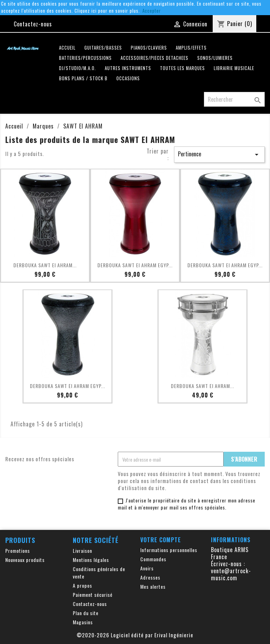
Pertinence (219, 154)
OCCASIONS (128, 78)
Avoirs (147, 568)
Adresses (150, 577)
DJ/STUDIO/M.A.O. (78, 68)
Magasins (83, 622)
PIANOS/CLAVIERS (149, 48)
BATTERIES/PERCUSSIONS (85, 58)
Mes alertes (153, 586)
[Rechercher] (234, 99)
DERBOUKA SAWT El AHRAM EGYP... (135, 265)
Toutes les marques (182, 68)
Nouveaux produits (25, 560)
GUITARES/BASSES (103, 48)
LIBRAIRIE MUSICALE (234, 68)
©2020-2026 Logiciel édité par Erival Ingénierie (135, 635)
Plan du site (86, 613)
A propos (82, 585)
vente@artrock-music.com (231, 574)
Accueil (67, 48)
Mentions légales (91, 560)
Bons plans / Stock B (83, 78)
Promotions (18, 551)
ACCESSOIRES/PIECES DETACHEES (155, 58)
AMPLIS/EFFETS (191, 48)
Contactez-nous (33, 24)
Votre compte (161, 540)
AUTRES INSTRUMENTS (128, 68)
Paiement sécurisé (93, 595)
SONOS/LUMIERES (215, 58)
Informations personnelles (169, 550)
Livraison (82, 551)
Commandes (153, 559)
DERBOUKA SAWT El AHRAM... (45, 265)
